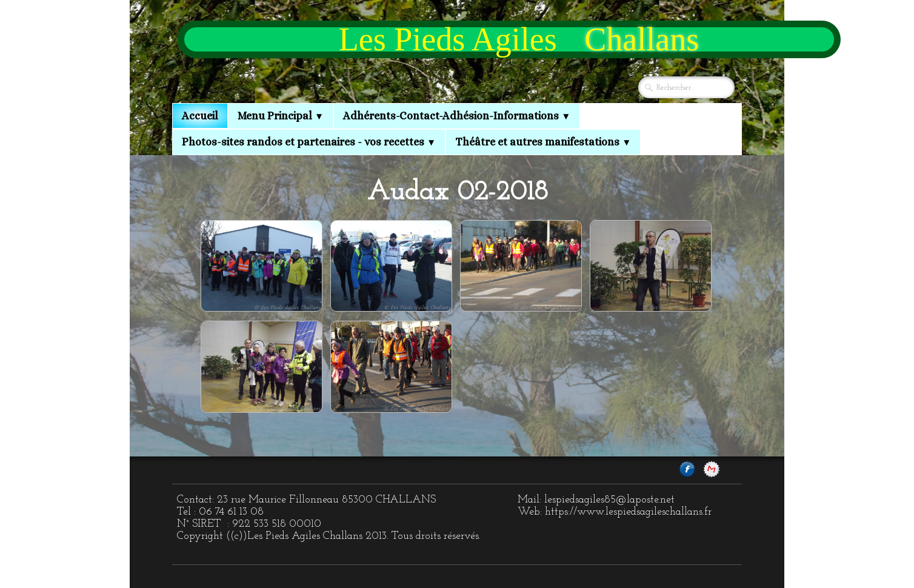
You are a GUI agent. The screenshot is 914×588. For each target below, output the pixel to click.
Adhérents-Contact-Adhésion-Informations (457, 116)
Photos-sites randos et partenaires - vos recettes (309, 142)
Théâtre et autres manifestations (543, 142)
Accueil (200, 116)
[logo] (509, 39)
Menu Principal (281, 116)
